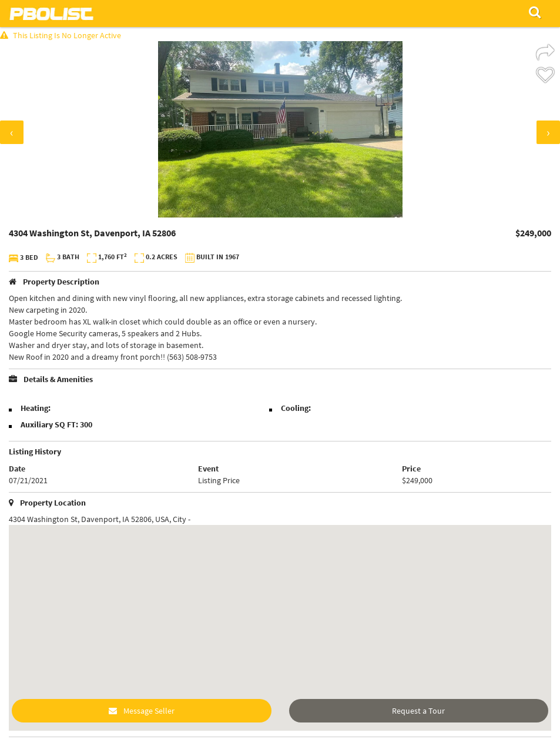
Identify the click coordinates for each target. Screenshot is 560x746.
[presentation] (12, 132)
